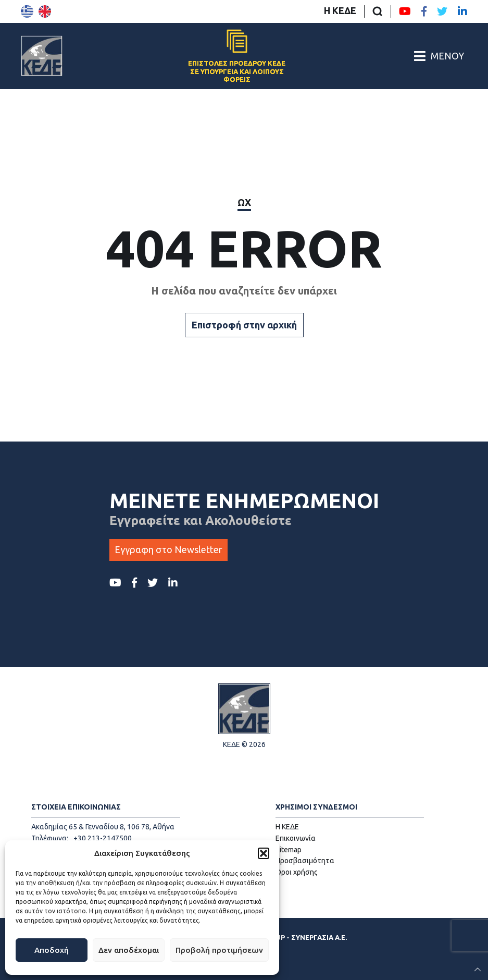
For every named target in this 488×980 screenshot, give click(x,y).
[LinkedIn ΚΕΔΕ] (462, 11)
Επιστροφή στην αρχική (244, 325)
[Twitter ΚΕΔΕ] (442, 11)
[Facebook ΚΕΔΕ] (424, 11)
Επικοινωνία (296, 838)
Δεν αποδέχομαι (129, 950)
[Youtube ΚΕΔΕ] (405, 11)
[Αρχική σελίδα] (42, 56)
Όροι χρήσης (297, 872)
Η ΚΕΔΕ (340, 10)
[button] (264, 853)
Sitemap (289, 850)
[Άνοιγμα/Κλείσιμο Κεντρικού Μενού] (439, 56)
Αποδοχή (52, 950)
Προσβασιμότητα (305, 861)
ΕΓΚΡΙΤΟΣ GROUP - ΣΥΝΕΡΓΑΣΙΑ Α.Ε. (286, 937)
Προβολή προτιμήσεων (219, 950)
